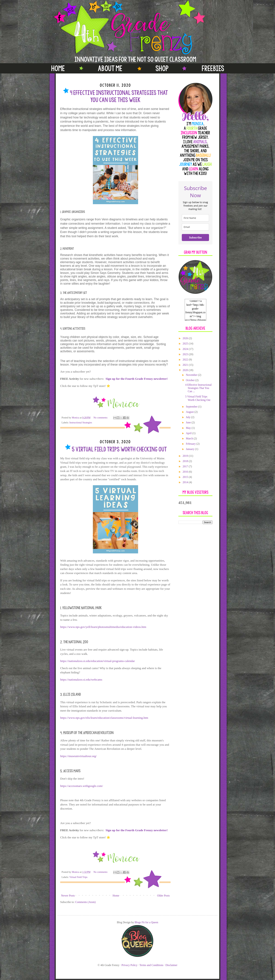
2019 (186, 456)
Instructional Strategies (81, 423)
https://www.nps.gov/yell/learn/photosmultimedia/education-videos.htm (103, 627)
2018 (186, 461)
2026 (186, 338)
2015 (186, 477)
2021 (186, 365)
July (189, 417)
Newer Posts (68, 896)
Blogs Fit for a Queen (146, 922)
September (192, 407)
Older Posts (163, 896)
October (191, 380)
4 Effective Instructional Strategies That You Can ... (198, 388)
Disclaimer (171, 965)
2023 (186, 354)
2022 (186, 360)
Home (116, 896)
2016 (186, 472)
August (190, 412)
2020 (186, 370)
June (189, 422)
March (190, 438)
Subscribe (195, 237)
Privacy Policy (129, 965)
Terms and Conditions (151, 965)
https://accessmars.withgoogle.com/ (82, 786)
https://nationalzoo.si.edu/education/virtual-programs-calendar (98, 661)
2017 (186, 466)
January (190, 449)
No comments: (101, 418)
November (192, 375)
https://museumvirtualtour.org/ (78, 756)
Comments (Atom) (85, 902)
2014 (186, 482)
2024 (186, 349)
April (189, 433)
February (191, 444)
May (189, 428)
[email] (195, 227)
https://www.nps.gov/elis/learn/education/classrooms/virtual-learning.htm (104, 718)
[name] (195, 218)
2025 (186, 344)
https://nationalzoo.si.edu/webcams (81, 680)
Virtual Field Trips (78, 877)
